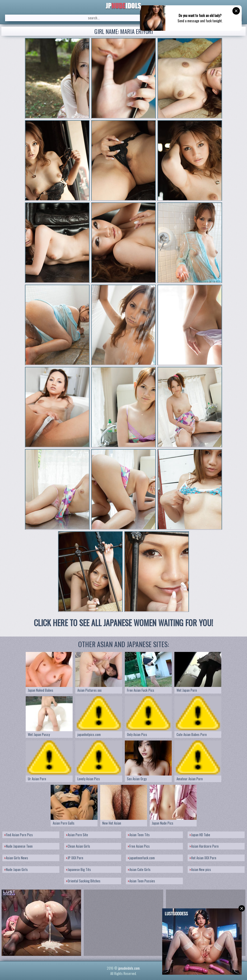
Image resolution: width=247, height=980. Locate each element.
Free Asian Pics (139, 846)
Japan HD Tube (200, 835)
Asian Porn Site (77, 835)
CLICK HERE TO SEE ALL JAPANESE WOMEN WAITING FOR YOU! (124, 623)
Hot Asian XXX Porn (203, 858)
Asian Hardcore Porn (204, 846)
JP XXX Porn (75, 858)
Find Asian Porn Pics (19, 835)
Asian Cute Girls (139, 869)
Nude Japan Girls (16, 869)
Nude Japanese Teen (19, 846)
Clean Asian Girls (78, 846)
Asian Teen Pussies (142, 881)
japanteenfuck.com (141, 858)
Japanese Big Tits (79, 869)
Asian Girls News (16, 858)
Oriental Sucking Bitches (83, 881)
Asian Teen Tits (139, 835)
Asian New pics (200, 869)
